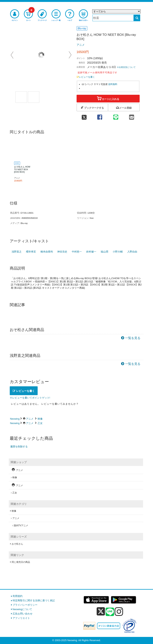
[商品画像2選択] (34, 97)
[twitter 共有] (84, 116)
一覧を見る (133, 338)
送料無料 (113, 84)
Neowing (15, 419)
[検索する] (137, 18)
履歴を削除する (19, 447)
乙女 (40, 423)
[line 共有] (116, 116)
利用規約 (18, 596)
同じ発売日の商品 (21, 562)
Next (70, 55)
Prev (12, 55)
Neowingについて (22, 609)
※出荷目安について (126, 67)
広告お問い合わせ (23, 614)
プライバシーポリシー (25, 605)
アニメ (81, 45)
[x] (101, 612)
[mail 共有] (132, 116)
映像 (40, 419)
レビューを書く (86, 77)
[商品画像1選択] (21, 97)
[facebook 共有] (100, 116)
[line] (110, 612)
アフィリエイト (21, 618)
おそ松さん (17, 544)
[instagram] (119, 611)
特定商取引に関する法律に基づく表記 (34, 600)
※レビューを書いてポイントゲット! (30, 398)
